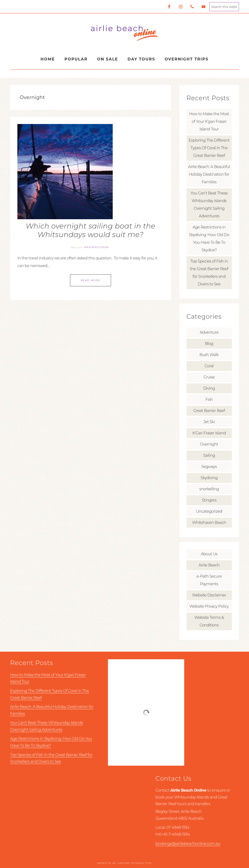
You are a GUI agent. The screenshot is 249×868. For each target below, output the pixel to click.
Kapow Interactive (135, 863)
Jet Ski (209, 422)
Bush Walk (209, 355)
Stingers (209, 500)
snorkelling (209, 489)
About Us (209, 554)
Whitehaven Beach (209, 523)
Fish (209, 399)
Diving (209, 388)
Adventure (209, 332)
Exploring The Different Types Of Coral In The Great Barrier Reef (209, 148)
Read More (91, 280)
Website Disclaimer (209, 595)
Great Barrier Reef (209, 411)
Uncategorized (209, 511)
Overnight (209, 444)
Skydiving (209, 478)
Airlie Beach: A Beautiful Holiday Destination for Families (209, 174)
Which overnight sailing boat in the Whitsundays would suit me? (91, 230)
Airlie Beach (209, 565)
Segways (209, 467)
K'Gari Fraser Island (209, 433)
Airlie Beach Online (125, 33)
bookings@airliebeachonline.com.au (188, 844)
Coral (209, 366)
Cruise (209, 377)
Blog (209, 344)
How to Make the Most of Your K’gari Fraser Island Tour (209, 122)
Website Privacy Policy (209, 606)
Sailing (209, 455)
